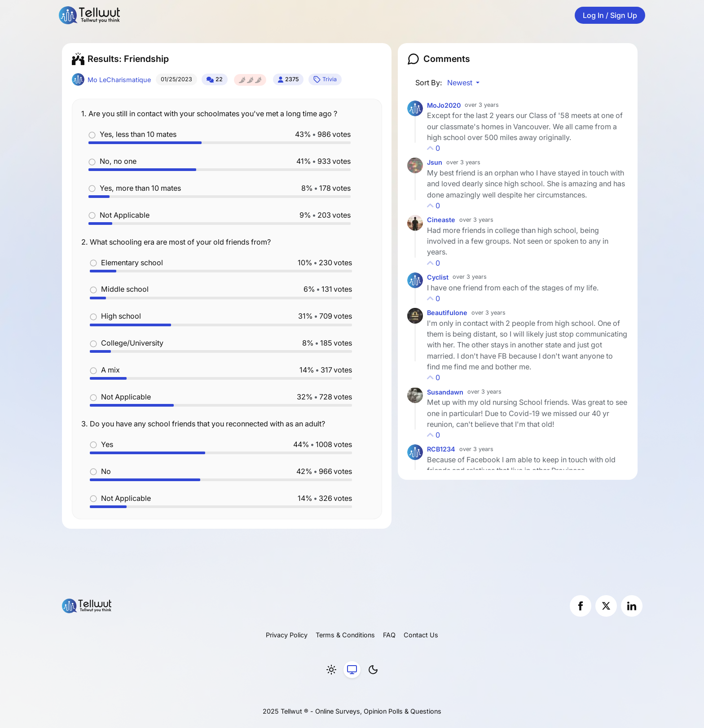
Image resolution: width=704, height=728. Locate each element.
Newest (461, 83)
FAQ (389, 635)
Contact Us (421, 635)
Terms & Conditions (345, 635)
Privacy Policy (287, 635)
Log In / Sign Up (610, 15)
